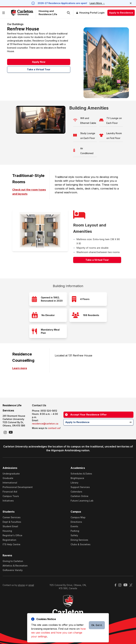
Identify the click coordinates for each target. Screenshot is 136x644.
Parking (75, 531)
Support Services (80, 487)
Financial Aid (10, 492)
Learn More (97, 3)
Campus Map (78, 517)
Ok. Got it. (97, 625)
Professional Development (18, 487)
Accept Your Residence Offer (86, 415)
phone (21, 585)
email (31, 585)
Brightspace (77, 478)
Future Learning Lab (82, 501)
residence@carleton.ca (45, 424)
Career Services (12, 517)
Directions (76, 522)
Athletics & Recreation (15, 566)
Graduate (8, 478)
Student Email (10, 526)
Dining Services (79, 540)
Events (74, 526)
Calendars (76, 492)
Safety (74, 535)
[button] (4, 13)
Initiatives (8, 501)
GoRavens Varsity (13, 570)
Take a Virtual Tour (39, 69)
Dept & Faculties (12, 522)
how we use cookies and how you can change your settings (58, 633)
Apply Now (39, 62)
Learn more (20, 368)
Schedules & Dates (81, 474)
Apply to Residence (121, 13)
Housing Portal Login (92, 13)
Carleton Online (79, 496)
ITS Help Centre (11, 544)
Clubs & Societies (81, 544)
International (10, 483)
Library (74, 483)
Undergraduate (11, 474)
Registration (9, 540)
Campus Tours (11, 496)
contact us (54, 428)
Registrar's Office (12, 535)
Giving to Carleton (13, 561)
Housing (7, 531)
